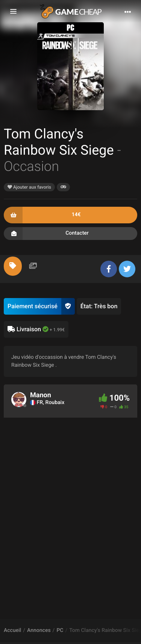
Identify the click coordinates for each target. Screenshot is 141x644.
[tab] (13, 266)
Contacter (70, 234)
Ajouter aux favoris (29, 187)
